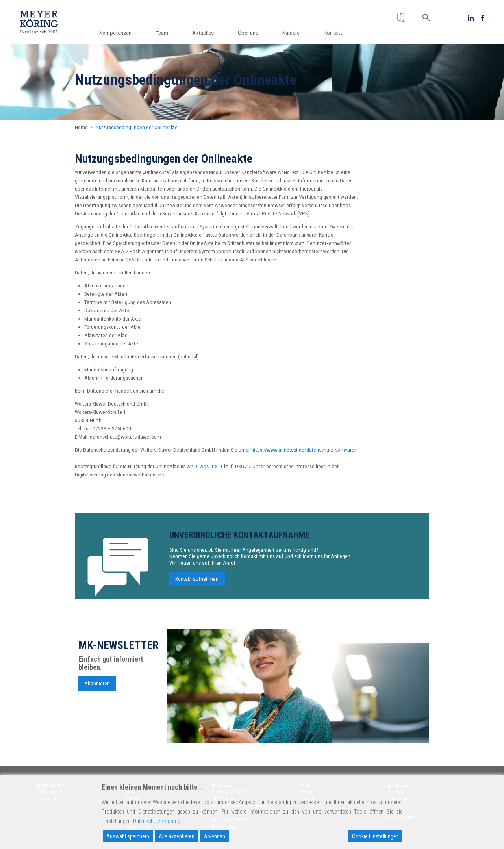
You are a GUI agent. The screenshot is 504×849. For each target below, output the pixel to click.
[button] (399, 18)
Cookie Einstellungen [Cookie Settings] (375, 836)
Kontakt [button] (333, 33)
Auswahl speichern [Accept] (128, 836)
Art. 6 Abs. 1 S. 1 (205, 466)
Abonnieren (97, 687)
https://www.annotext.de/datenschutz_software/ (304, 450)
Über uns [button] (250, 33)
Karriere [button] (292, 33)
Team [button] (166, 33)
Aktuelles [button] (206, 33)
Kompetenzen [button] (120, 33)
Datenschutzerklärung (157, 821)
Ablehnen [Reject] (215, 836)
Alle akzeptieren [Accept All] (177, 836)
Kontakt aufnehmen (197, 582)
